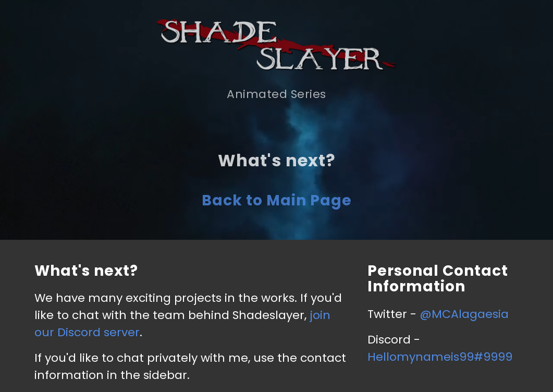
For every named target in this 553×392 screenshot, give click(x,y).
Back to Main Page (277, 200)
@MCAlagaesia (464, 314)
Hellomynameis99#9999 (440, 357)
